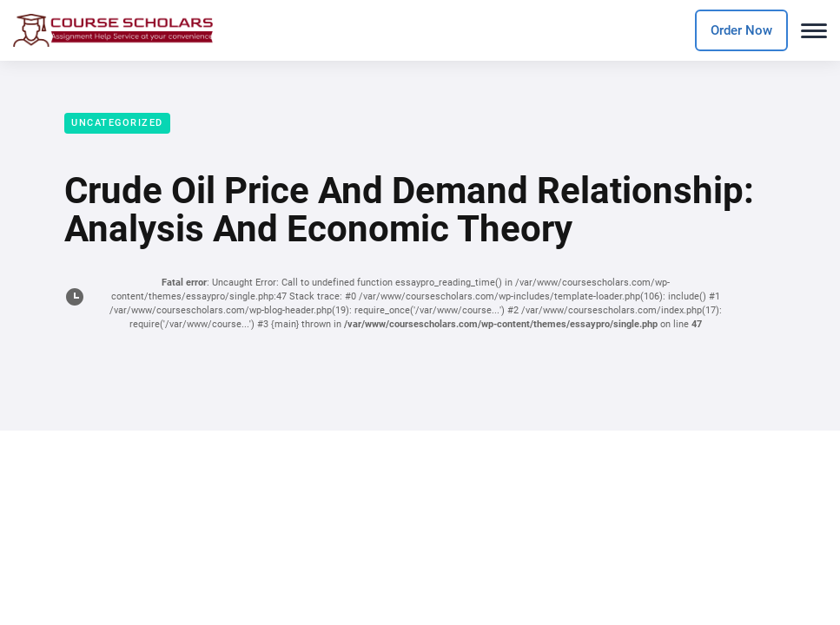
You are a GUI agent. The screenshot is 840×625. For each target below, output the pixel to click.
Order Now (741, 30)
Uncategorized (117, 123)
